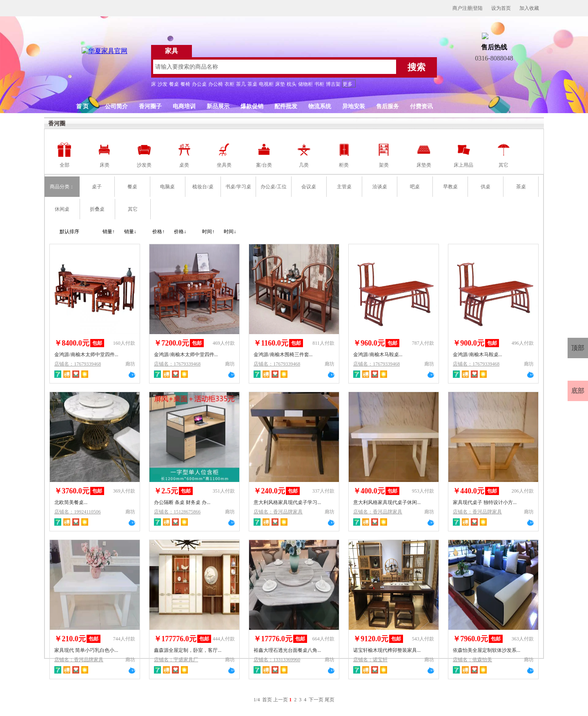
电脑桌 (167, 187)
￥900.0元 (469, 343)
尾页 (330, 700)
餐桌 (132, 187)
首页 (267, 700)
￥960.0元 (369, 343)
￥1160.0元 (271, 343)
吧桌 (415, 187)
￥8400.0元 (72, 343)
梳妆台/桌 (203, 187)
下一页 (316, 700)
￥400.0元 (369, 491)
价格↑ (158, 232)
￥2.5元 (166, 491)
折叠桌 (97, 209)
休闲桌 (62, 209)
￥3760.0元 (72, 491)
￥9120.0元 (371, 639)
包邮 (97, 343)
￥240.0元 (269, 491)
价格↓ (180, 232)
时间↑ (208, 232)
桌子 (97, 187)
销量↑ (109, 232)
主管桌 (344, 187)
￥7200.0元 (171, 343)
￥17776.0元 (273, 639)
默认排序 (69, 232)
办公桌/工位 (273, 187)
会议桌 (309, 187)
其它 (133, 209)
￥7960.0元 (470, 639)
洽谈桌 (380, 187)
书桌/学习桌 (238, 187)
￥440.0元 (469, 491)
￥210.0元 (70, 639)
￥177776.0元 (175, 639)
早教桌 (450, 187)
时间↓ (230, 232)
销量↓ (130, 232)
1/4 (257, 700)
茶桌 (521, 187)
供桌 (486, 187)
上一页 (281, 700)
